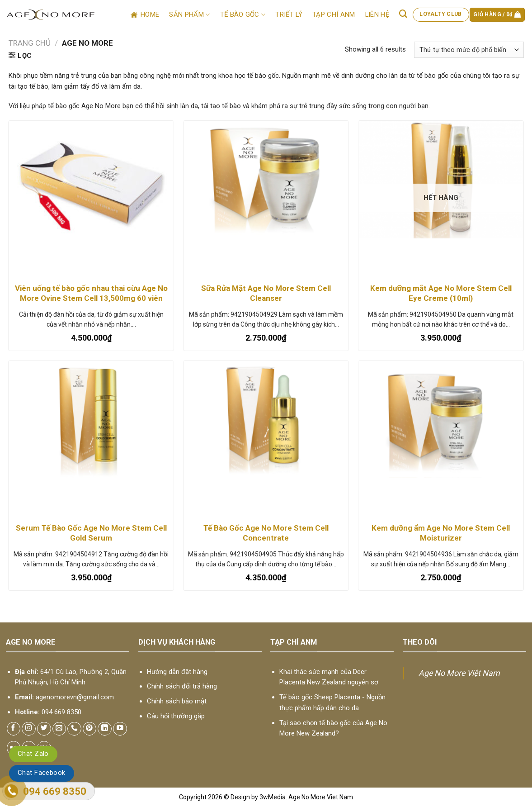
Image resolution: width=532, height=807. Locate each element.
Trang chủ (30, 43)
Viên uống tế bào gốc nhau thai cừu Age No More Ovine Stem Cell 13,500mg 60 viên (91, 293)
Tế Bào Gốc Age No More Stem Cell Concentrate (266, 533)
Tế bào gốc (243, 15)
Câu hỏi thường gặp (176, 716)
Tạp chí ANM (334, 14)
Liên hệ (377, 14)
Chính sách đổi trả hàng (182, 686)
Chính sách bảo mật (177, 701)
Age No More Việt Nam (459, 673)
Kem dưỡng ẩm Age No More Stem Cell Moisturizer (441, 533)
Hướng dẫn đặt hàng (177, 672)
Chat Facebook (42, 773)
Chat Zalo (33, 754)
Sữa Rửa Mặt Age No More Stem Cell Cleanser (266, 293)
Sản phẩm (189, 15)
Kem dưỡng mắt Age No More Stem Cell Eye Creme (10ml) (441, 293)
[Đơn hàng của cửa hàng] (469, 50)
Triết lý (289, 14)
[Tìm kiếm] (403, 14)
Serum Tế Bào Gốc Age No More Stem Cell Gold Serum (91, 533)
